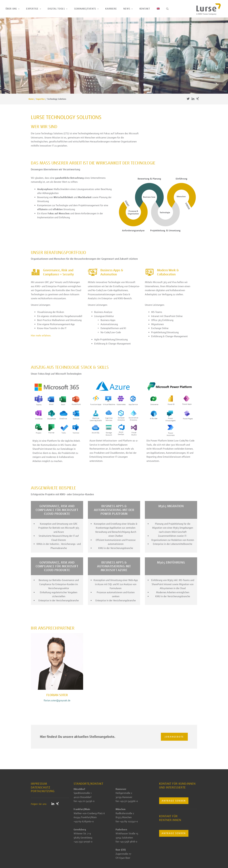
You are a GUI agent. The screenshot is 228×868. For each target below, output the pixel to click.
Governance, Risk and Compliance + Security (58, 272)
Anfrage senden (174, 801)
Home (31, 99)
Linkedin (193, 99)
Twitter (188, 99)
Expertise (40, 99)
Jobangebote (174, 737)
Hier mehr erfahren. (41, 336)
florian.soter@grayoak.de (57, 701)
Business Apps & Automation (112, 272)
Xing (198, 99)
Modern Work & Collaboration (168, 272)
